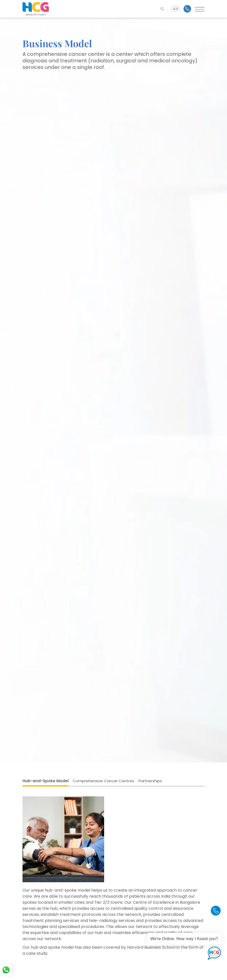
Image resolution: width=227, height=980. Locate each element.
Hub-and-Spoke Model (46, 781)
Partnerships (150, 781)
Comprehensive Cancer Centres (104, 781)
